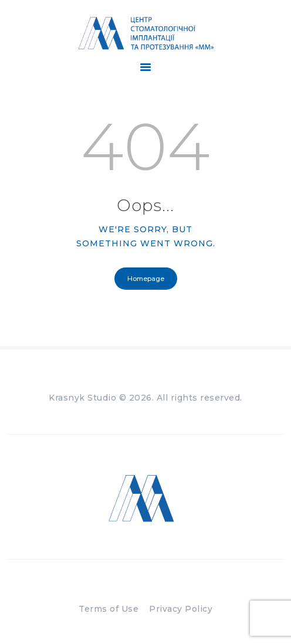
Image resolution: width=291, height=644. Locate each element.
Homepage (146, 279)
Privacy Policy (181, 609)
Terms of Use (109, 609)
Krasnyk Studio (82, 398)
